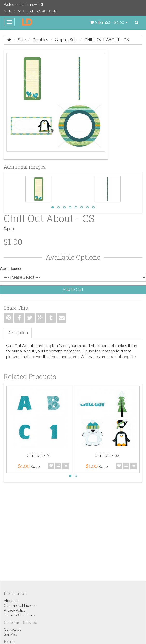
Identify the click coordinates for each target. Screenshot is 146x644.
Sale (22, 40)
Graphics (40, 40)
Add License (11, 269)
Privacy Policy (15, 610)
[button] (109, 23)
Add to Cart (73, 290)
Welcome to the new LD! (23, 5)
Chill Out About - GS (107, 40)
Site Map (11, 634)
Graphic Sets (66, 40)
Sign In (10, 11)
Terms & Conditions (19, 615)
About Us (11, 601)
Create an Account (41, 11)
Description (18, 333)
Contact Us (12, 630)
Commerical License (20, 606)
